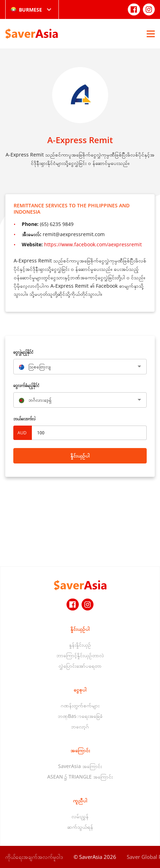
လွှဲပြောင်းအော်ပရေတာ (80, 666)
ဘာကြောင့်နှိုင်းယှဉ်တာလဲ (80, 655)
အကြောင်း (80, 750)
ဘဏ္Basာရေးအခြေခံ (80, 716)
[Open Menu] (151, 34)
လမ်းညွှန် (80, 816)
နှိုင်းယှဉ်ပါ (80, 456)
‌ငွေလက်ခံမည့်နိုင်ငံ (26, 385)
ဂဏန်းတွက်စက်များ (80, 705)
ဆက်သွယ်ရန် (80, 827)
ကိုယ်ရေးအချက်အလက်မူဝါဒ (34, 857)
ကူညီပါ (80, 800)
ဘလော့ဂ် (80, 726)
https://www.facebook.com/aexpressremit (93, 244)
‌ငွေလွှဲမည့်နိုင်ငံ (23, 352)
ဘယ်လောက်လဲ (24, 419)
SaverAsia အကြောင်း (80, 766)
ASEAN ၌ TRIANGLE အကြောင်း (80, 777)
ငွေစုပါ (80, 690)
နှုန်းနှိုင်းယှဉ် (80, 645)
